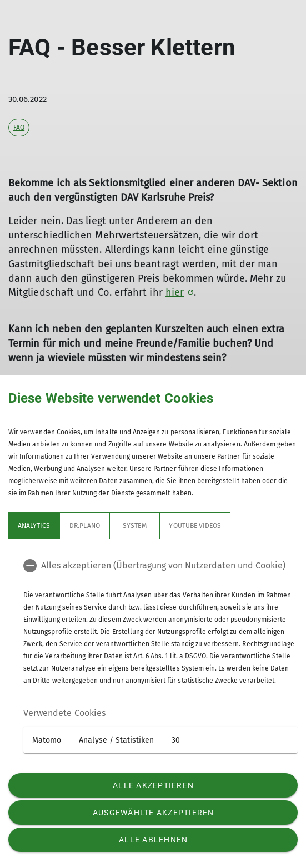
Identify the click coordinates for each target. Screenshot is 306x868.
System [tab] (134, 526)
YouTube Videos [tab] (195, 526)
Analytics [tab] (34, 526)
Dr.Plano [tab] (84, 526)
